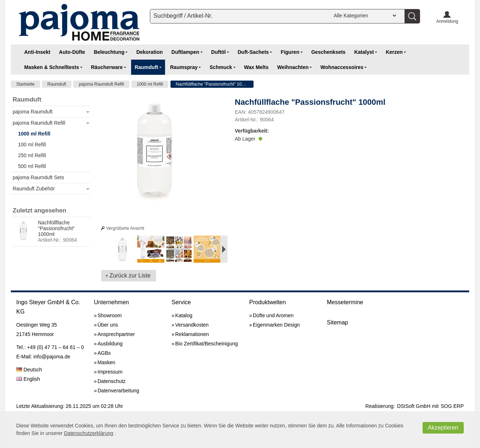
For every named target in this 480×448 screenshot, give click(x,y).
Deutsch (29, 370)
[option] (122, 250)
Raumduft (57, 84)
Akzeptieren (443, 428)
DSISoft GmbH (414, 406)
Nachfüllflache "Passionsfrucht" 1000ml (214, 84)
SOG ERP (452, 406)
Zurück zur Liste (130, 275)
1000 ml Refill (150, 84)
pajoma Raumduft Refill (101, 84)
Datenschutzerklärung (88, 433)
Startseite (25, 84)
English (28, 379)
